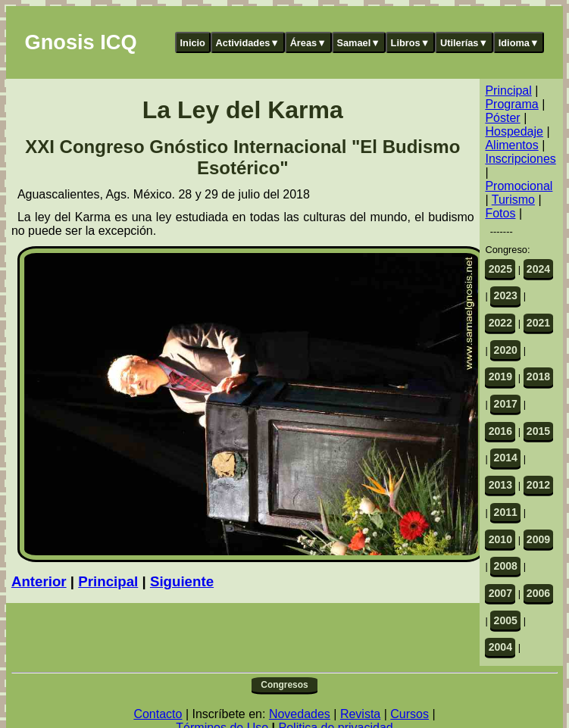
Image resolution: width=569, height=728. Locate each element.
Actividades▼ (248, 43)
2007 (500, 593)
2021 (538, 323)
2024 (538, 269)
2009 (538, 539)
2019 (500, 376)
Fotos (500, 213)
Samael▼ (358, 43)
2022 (500, 323)
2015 (538, 431)
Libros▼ (411, 43)
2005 (506, 620)
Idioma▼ (519, 43)
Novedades (300, 714)
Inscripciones (520, 159)
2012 (538, 485)
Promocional (519, 186)
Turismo (513, 200)
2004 (500, 647)
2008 (506, 566)
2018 (538, 376)
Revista (360, 714)
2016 (500, 431)
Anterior (39, 581)
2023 (506, 295)
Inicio (193, 43)
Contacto (158, 714)
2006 (538, 593)
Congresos (284, 685)
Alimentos (511, 145)
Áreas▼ (308, 43)
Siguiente (182, 581)
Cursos (410, 714)
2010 (500, 539)
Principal (108, 581)
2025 (500, 269)
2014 (506, 458)
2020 (506, 350)
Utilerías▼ (464, 43)
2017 (506, 404)
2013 (500, 485)
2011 (506, 512)
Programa (511, 104)
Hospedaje (514, 131)
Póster (502, 118)
